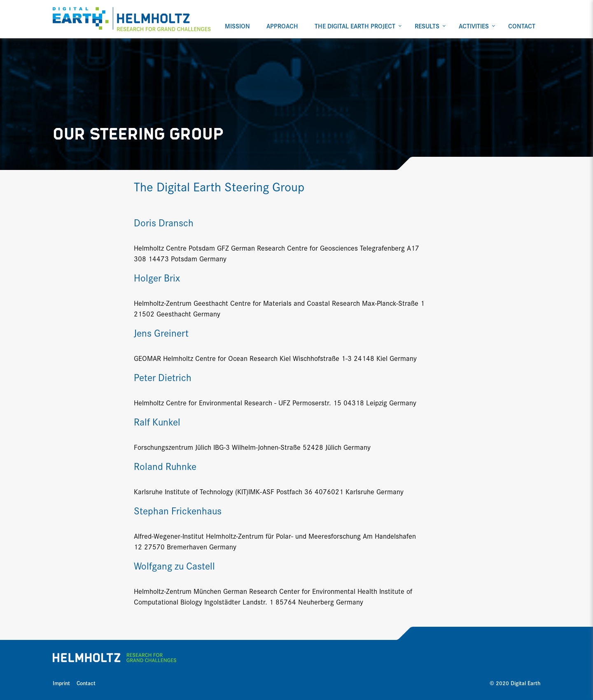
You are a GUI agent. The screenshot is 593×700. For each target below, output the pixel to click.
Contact (86, 683)
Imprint (61, 683)
